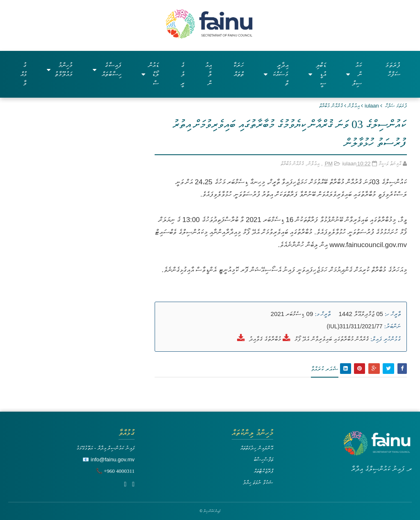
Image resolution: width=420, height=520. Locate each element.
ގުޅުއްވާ (24, 74)
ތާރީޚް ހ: (393, 314)
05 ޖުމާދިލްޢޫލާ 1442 (361, 314)
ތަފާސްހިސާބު (263, 459)
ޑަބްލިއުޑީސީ (317, 74)
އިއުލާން (208, 74)
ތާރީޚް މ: (323, 314)
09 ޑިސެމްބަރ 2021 (292, 314)
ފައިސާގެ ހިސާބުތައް (107, 70)
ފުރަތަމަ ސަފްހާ (393, 70)
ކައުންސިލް (354, 74)
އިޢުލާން (354, 106)
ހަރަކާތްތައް (238, 70)
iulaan (372, 106)
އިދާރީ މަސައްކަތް (276, 74)
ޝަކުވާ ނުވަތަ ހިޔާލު (258, 482)
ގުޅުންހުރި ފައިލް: (386, 339)
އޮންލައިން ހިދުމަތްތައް (257, 448)
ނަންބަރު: (393, 326)
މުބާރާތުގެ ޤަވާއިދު (265, 339)
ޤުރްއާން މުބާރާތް (331, 106)
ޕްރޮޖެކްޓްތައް (264, 471)
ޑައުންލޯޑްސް (150, 74)
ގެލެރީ (183, 74)
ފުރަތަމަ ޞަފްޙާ (396, 106)
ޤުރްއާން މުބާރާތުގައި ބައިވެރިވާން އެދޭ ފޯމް (332, 339)
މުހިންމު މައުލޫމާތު (60, 70)
